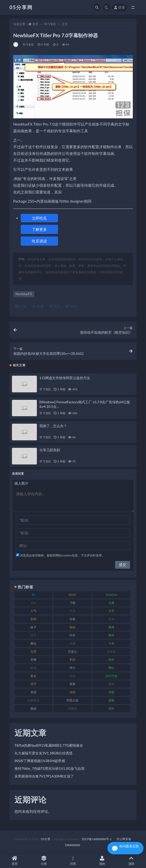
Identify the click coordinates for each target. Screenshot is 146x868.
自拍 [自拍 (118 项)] (73, 676)
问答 (73, 861)
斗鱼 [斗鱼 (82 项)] (111, 643)
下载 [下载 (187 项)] (73, 603)
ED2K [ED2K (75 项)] (72, 595)
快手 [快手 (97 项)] (33, 635)
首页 (35, 24)
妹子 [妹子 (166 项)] (33, 627)
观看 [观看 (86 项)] (73, 684)
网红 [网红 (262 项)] (111, 668)
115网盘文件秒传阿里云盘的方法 (65, 378)
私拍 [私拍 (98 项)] (73, 660)
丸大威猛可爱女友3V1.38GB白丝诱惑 (43, 753)
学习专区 (50, 24)
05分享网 (21, 7)
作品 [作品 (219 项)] (73, 611)
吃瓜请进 (39, 241)
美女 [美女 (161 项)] (33, 676)
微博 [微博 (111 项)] (111, 627)
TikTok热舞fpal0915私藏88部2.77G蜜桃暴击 (49, 745)
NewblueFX (24, 294)
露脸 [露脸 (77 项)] (111, 700)
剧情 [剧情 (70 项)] (33, 619)
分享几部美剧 (50, 450)
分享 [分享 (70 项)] (111, 611)
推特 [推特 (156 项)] (111, 635)
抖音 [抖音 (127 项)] (73, 635)
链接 (71, 306)
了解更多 (39, 229)
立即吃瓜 (39, 218)
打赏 (21, 306)
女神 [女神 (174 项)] (111, 619)
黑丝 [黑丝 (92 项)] (111, 708)
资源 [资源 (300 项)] (33, 692)
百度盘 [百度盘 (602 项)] (111, 652)
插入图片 (21, 483)
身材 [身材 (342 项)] (73, 692)
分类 (44, 861)
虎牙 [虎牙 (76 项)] (33, 684)
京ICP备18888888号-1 (97, 839)
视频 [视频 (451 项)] (111, 684)
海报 (55, 306)
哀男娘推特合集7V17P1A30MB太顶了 (44, 776)
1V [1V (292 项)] (33, 595)
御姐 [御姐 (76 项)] (73, 627)
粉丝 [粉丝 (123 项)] (111, 660)
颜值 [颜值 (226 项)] (33, 708)
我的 (102, 861)
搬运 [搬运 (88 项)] (33, 643)
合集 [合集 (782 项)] (73, 619)
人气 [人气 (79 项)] (33, 611)
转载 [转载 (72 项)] (111, 692)
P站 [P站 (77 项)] (33, 603)
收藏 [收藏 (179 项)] (73, 643)
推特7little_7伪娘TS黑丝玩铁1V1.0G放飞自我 (49, 768)
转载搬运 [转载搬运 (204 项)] (33, 700)
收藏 (38, 306)
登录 (120, 7)
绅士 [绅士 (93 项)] (73, 668)
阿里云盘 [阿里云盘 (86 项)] (73, 700)
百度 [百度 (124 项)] (33, 652)
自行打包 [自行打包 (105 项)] (111, 676)
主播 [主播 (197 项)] (111, 603)
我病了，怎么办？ (53, 426)
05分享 (46, 839)
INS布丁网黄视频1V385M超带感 (40, 761)
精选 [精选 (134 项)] (33, 668)
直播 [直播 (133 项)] (33, 660)
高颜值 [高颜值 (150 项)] (73, 708)
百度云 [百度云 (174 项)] (73, 652)
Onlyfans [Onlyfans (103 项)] (111, 595)
